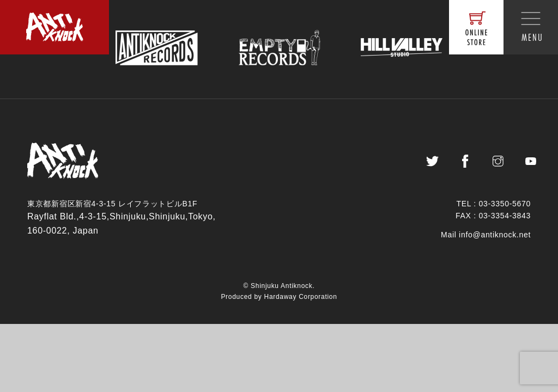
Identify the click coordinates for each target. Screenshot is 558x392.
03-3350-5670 (505, 209)
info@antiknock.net (495, 240)
